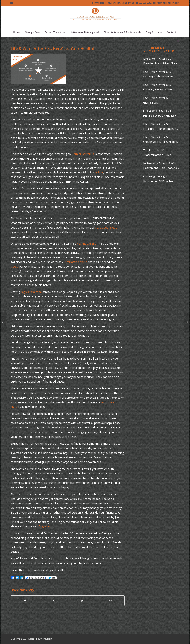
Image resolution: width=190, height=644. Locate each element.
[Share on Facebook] (25, 601)
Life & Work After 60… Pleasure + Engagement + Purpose (160, 127)
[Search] (177, 41)
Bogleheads (46, 526)
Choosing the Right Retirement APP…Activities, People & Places (161, 179)
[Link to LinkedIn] (12, 3)
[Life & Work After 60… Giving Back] (187, 322)
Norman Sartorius (83, 154)
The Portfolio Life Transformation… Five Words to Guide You (157, 153)
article (99, 172)
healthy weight (86, 244)
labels (14, 266)
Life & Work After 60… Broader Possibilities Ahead (161, 61)
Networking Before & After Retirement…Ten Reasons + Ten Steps (161, 166)
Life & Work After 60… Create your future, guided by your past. (160, 140)
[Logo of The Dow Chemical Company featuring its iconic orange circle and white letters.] (95, 16)
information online (76, 262)
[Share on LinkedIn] (82, 601)
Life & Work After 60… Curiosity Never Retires (158, 87)
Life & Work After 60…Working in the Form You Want (159, 74)
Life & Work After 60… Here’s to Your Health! (160, 113)
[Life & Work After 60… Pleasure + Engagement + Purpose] (3, 322)
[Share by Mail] (110, 601)
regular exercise (31, 292)
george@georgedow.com (166, 3)
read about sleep (106, 227)
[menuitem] (17, 32)
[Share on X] (53, 601)
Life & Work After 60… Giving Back (157, 100)
